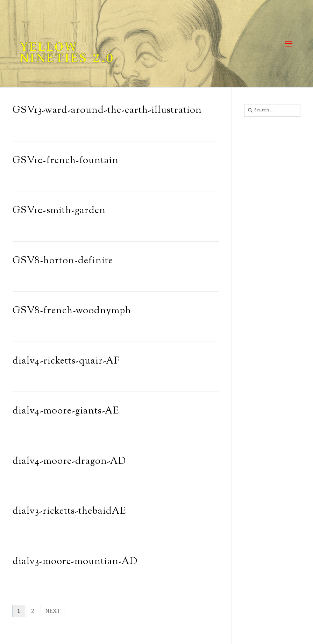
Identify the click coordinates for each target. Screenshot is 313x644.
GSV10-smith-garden (59, 211)
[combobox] (272, 110)
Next (53, 611)
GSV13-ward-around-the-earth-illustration (107, 111)
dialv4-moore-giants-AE (66, 411)
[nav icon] (288, 44)
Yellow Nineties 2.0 (67, 52)
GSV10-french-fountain (66, 161)
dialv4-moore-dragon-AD (69, 462)
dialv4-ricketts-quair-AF (66, 361)
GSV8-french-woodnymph (72, 311)
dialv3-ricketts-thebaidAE (69, 511)
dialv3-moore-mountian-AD (75, 562)
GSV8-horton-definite (63, 261)
